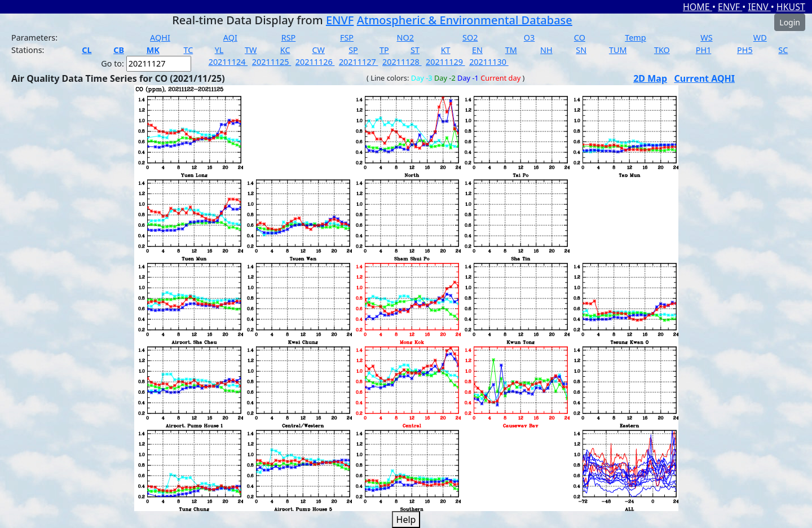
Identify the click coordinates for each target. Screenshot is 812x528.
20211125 (272, 62)
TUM (618, 50)
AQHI (160, 38)
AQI (230, 38)
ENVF (730, 7)
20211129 (445, 62)
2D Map (650, 78)
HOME (698, 7)
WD (760, 38)
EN (477, 50)
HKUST (791, 7)
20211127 (359, 62)
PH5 (745, 50)
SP (353, 50)
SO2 (470, 38)
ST (415, 50)
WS (706, 38)
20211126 (315, 62)
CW (318, 50)
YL (219, 50)
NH (546, 50)
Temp (635, 38)
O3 (529, 38)
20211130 (489, 62)
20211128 (402, 62)
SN (581, 50)
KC (285, 50)
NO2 (405, 38)
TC (188, 50)
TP (384, 50)
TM (511, 50)
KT (446, 50)
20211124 (228, 62)
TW (251, 50)
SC (783, 50)
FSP (347, 38)
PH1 (704, 50)
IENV (759, 7)
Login (790, 22)
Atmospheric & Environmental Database (465, 20)
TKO (662, 50)
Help (406, 520)
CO (580, 38)
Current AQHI (705, 78)
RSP (289, 38)
